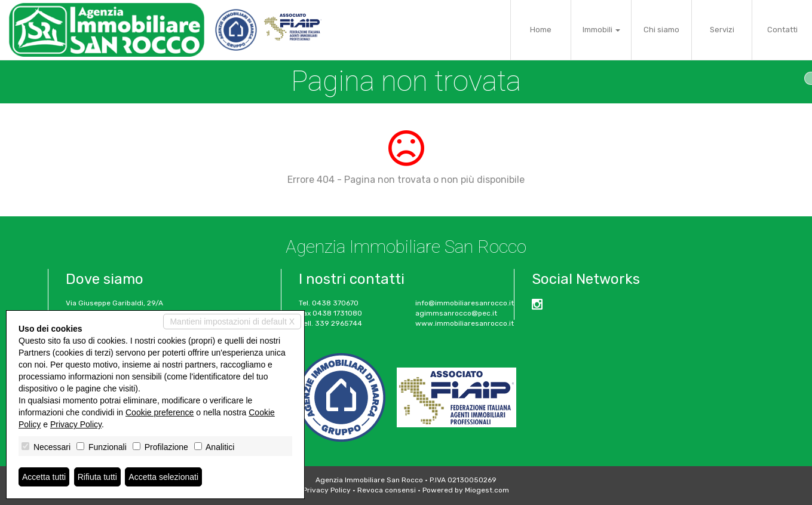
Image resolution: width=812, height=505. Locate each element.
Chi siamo (661, 30)
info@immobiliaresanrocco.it (465, 303)
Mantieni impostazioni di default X (232, 322)
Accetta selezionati (163, 477)
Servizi (722, 30)
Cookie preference (160, 412)
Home (541, 30)
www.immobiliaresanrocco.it (465, 323)
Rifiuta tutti (97, 477)
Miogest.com (487, 490)
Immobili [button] (601, 30)
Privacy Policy (327, 490)
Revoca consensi (387, 490)
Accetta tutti (44, 477)
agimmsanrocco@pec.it (456, 313)
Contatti (782, 30)
